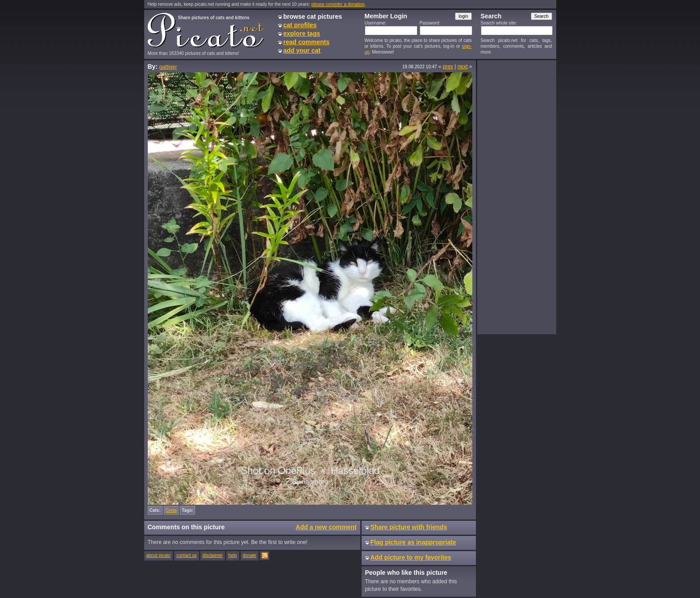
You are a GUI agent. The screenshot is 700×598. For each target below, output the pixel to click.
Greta (171, 510)
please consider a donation (338, 4)
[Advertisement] (517, 197)
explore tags (302, 33)
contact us (187, 555)
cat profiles (300, 25)
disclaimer (213, 555)
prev (448, 66)
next (463, 66)
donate (250, 555)
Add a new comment (326, 527)
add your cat (302, 50)
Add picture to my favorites (411, 557)
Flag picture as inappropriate (413, 542)
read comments (306, 42)
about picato (159, 555)
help (233, 555)
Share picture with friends (409, 527)
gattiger (168, 67)
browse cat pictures (313, 17)
